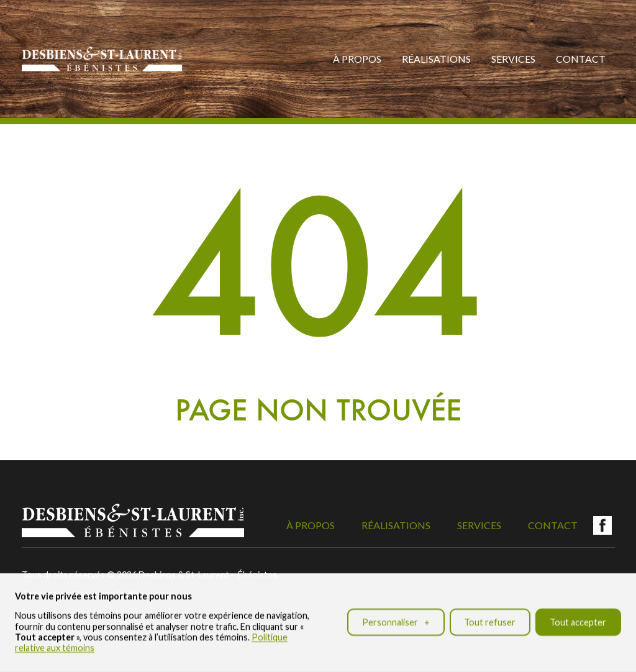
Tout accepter (578, 619)
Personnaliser (396, 619)
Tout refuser (490, 619)
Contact (581, 59)
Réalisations (436, 59)
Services (513, 59)
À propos (357, 59)
